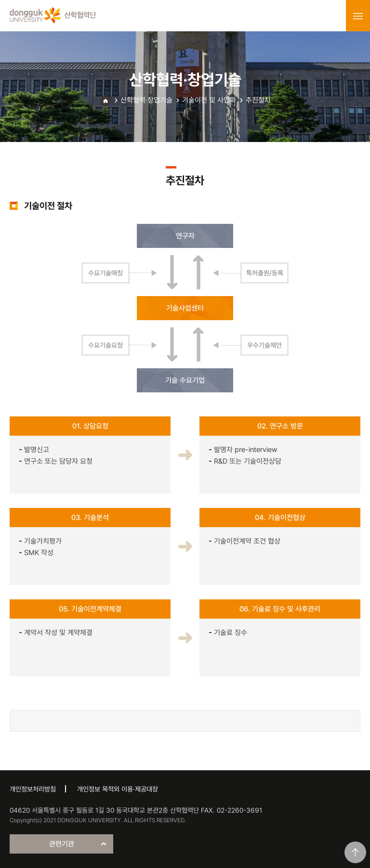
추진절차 (258, 100)
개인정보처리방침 (33, 789)
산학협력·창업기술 (146, 100)
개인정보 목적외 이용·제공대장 (118, 789)
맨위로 (355, 852)
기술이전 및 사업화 (209, 100)
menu (358, 16)
